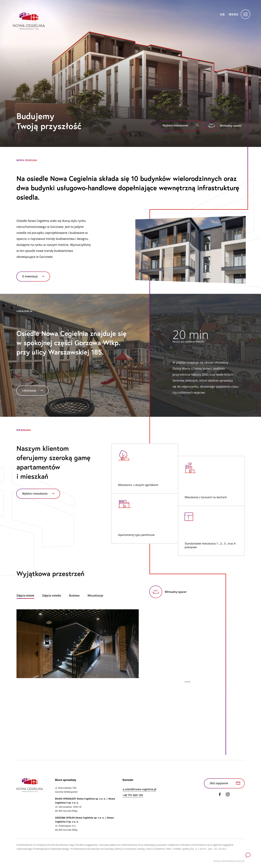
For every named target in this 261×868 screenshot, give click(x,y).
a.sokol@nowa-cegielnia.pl (139, 789)
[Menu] (241, 14)
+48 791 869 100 (133, 795)
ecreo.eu (240, 861)
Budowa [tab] (74, 595)
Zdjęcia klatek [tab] (25, 595)
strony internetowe (224, 861)
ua (222, 14)
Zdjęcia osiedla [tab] (52, 595)
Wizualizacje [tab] (95, 595)
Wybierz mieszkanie (181, 125)
